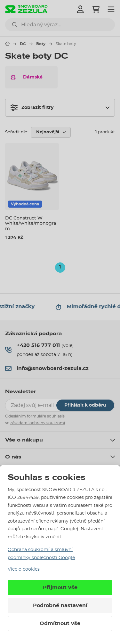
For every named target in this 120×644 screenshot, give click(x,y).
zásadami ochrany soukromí (38, 423)
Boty (41, 44)
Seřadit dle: (17, 132)
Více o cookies (24, 569)
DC (23, 44)
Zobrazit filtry (32, 108)
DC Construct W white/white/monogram (31, 223)
